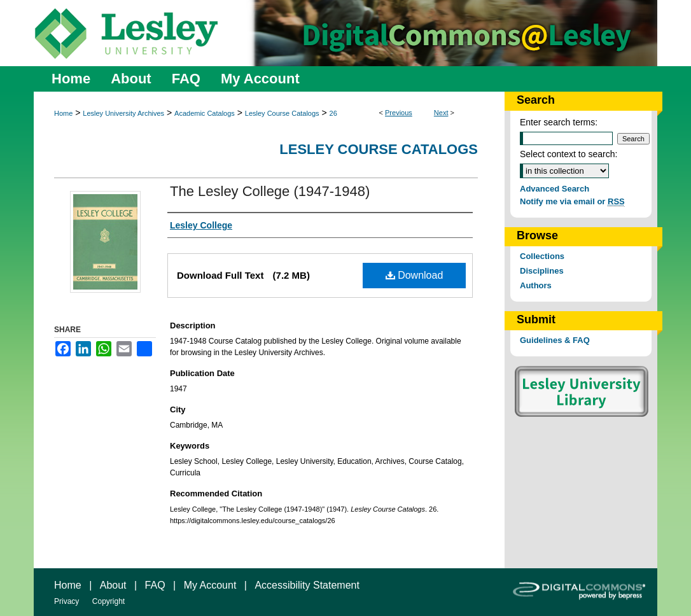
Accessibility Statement (307, 585)
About (113, 585)
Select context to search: (569, 154)
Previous (399, 113)
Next (441, 113)
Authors (536, 285)
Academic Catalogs (205, 113)
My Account (210, 585)
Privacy (66, 601)
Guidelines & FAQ (555, 340)
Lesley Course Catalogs (282, 113)
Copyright (108, 601)
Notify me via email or (572, 201)
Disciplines (542, 271)
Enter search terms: (559, 122)
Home (63, 113)
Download (415, 275)
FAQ (155, 585)
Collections (542, 256)
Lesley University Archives (123, 113)
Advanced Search (555, 189)
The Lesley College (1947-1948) (270, 191)
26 (333, 113)
